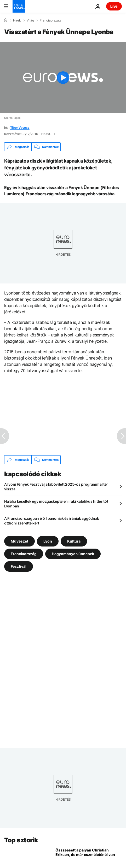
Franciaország (50, 20)
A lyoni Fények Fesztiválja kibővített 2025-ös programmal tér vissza (56, 487)
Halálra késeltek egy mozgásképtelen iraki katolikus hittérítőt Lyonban (56, 504)
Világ (30, 20)
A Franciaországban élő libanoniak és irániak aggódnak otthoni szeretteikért (52, 521)
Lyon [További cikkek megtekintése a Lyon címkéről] (48, 541)
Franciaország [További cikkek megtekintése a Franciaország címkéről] (24, 554)
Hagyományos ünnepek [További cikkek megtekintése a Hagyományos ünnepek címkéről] (73, 554)
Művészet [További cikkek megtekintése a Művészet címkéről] (19, 541)
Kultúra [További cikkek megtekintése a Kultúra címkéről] (74, 541)
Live (114, 6)
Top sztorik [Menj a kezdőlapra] (21, 840)
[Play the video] (63, 77)
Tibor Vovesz (20, 128)
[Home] (6, 20)
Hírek (17, 20)
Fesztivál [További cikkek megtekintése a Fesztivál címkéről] (19, 566)
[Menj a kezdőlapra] (19, 6)
